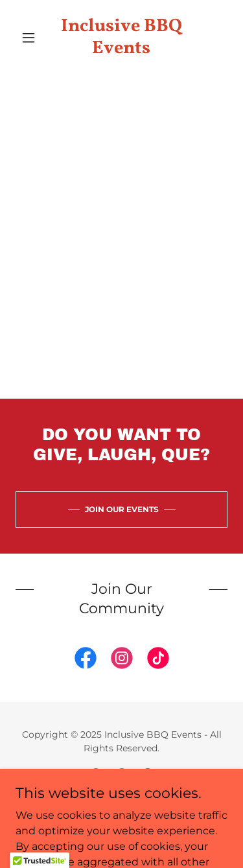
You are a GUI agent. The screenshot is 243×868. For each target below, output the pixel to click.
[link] (121, 37)
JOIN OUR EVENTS (122, 509)
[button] (31, 38)
